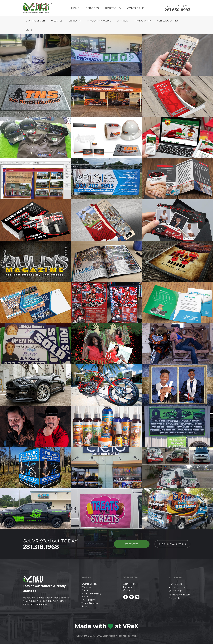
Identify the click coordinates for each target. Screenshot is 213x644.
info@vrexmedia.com (180, 595)
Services (92, 8)
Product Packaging (99, 21)
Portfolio (113, 8)
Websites (57, 21)
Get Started (132, 544)
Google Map (175, 598)
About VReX (129, 584)
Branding (75, 21)
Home (75, 8)
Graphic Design (35, 21)
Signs (29, 30)
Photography (142, 21)
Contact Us (136, 8)
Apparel (122, 21)
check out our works (172, 544)
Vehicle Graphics (168, 21)
